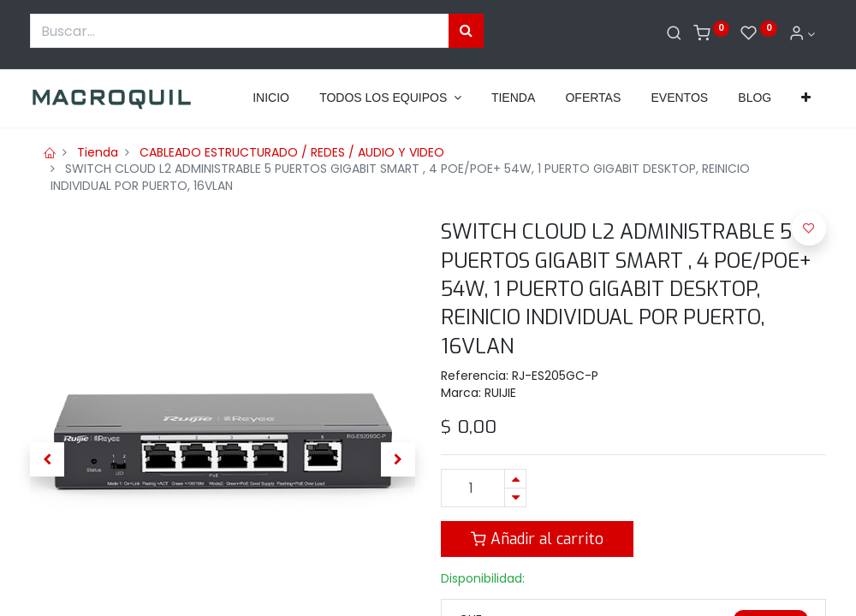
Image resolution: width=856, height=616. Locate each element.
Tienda (98, 152)
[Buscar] (674, 34)
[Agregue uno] (515, 479)
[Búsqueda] (466, 31)
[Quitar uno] (515, 498)
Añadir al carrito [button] (537, 539)
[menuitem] (271, 98)
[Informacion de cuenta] (802, 34)
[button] (806, 98)
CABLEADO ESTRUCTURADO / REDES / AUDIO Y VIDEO (292, 152)
